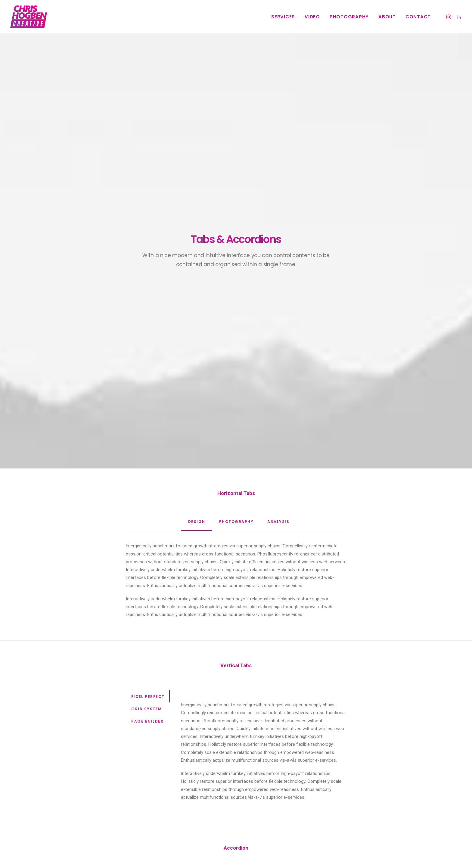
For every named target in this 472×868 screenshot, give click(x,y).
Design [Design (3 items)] (346, 786)
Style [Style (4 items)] (364, 805)
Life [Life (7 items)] (343, 795)
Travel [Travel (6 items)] (346, 815)
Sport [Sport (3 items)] (345, 805)
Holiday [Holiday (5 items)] (386, 786)
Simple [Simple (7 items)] (379, 795)
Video (312, 17)
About (387, 17)
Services (283, 17)
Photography (349, 17)
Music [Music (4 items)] (360, 795)
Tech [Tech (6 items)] (381, 805)
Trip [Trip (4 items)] (364, 815)
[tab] (236, 570)
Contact (418, 17)
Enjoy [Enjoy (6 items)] (365, 786)
